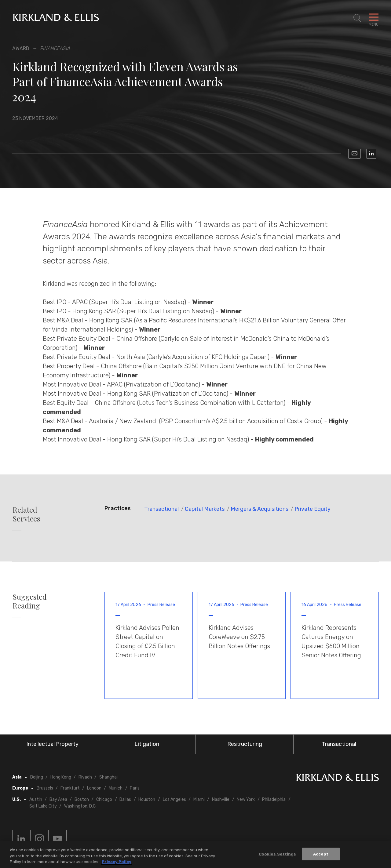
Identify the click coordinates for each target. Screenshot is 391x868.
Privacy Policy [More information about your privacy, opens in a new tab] (117, 862)
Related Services (26, 514)
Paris (135, 788)
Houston (147, 799)
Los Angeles (174, 799)
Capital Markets (205, 509)
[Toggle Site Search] (357, 18)
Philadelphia (274, 799)
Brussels (45, 788)
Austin (36, 799)
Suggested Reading (30, 601)
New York (246, 799)
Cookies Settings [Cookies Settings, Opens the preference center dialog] (278, 854)
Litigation (147, 744)
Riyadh (85, 777)
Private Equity (312, 509)
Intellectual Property (52, 744)
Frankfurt (70, 788)
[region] (195, 854)
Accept (321, 854)
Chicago (104, 799)
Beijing (37, 777)
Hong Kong (61, 777)
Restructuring (245, 744)
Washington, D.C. (80, 806)
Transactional (161, 509)
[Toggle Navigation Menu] (374, 18)
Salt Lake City (43, 806)
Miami (199, 799)
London (94, 788)
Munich (116, 788)
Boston (82, 799)
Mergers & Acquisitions (259, 509)
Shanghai (108, 777)
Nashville (221, 799)
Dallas (125, 799)
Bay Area (58, 799)
